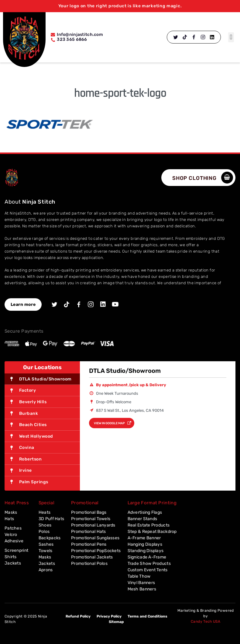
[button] (231, 37)
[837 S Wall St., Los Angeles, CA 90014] (158, 459)
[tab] (42, 379)
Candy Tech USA (206, 621)
